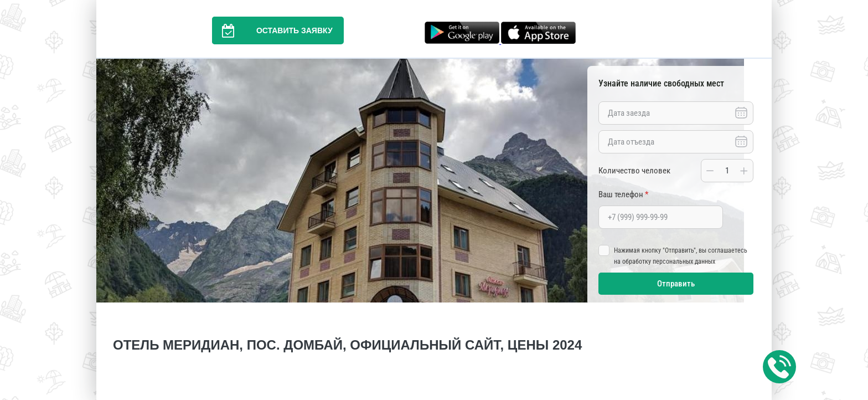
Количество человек (634, 171)
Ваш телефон (623, 194)
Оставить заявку (272, 30)
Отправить (676, 284)
